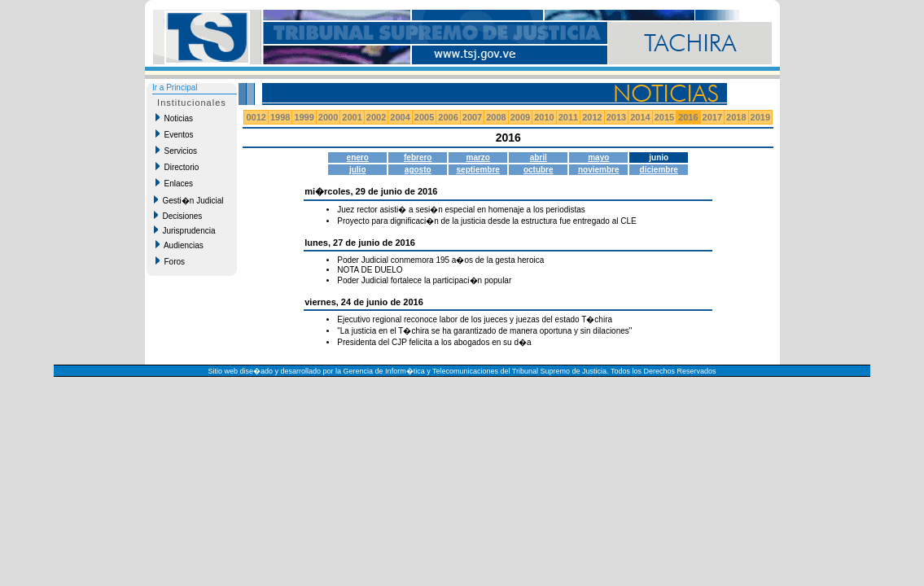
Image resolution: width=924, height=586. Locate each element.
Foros (170, 261)
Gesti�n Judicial (189, 200)
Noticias (174, 118)
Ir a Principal (175, 87)
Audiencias (180, 245)
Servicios (176, 151)
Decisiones (178, 216)
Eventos (175, 134)
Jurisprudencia (185, 230)
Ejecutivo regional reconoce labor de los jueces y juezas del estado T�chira (475, 319)
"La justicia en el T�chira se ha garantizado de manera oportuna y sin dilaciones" (484, 331)
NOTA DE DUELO (370, 270)
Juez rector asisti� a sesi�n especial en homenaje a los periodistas (461, 210)
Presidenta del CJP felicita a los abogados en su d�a (434, 342)
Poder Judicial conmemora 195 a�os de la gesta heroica (440, 260)
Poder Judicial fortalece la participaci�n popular (424, 280)
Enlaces (174, 183)
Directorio (177, 167)
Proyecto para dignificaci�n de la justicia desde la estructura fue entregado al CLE (486, 221)
